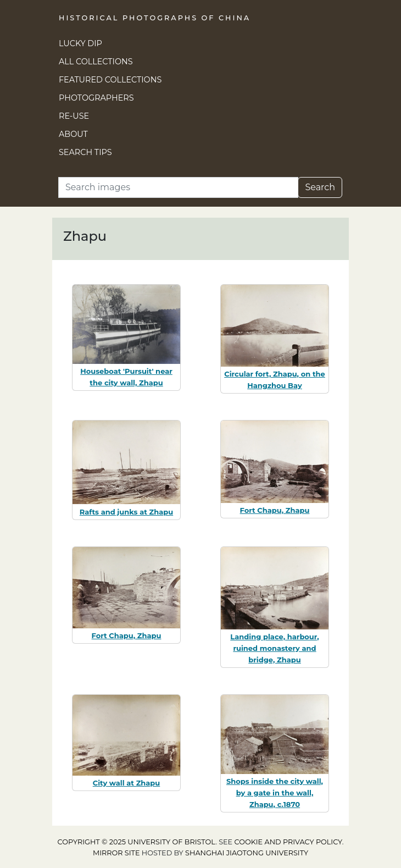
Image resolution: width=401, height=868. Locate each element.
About (73, 134)
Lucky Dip (80, 43)
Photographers (96, 98)
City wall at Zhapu (127, 783)
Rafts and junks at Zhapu (126, 512)
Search (320, 187)
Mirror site (116, 853)
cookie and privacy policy (288, 842)
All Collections (96, 62)
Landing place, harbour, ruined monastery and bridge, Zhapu (274, 648)
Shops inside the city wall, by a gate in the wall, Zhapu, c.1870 (275, 793)
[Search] (178, 187)
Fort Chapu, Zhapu (275, 510)
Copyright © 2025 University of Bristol (137, 842)
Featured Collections (110, 80)
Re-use (74, 116)
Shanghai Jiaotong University (247, 853)
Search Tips (85, 152)
